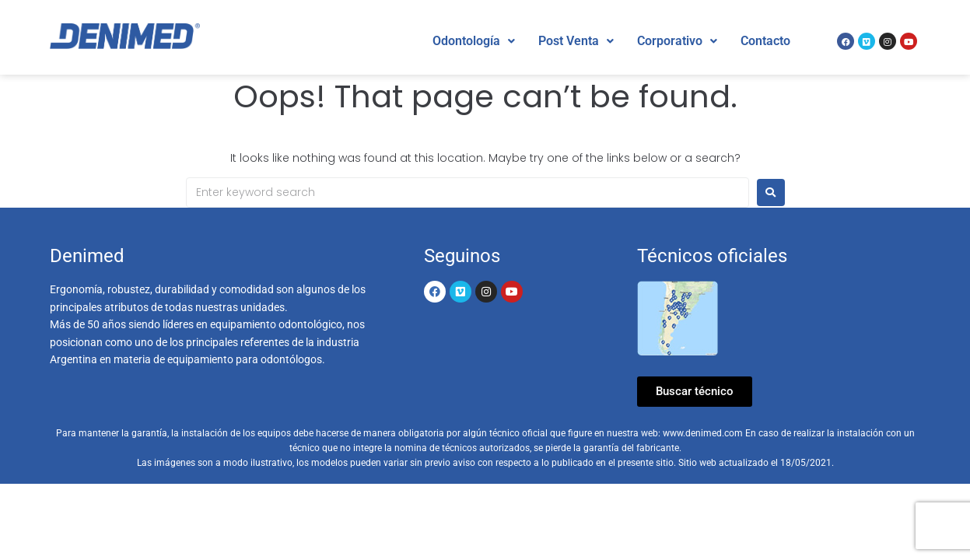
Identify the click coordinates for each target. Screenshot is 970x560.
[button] (474, 41)
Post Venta (576, 41)
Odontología (474, 41)
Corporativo (677, 41)
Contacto (765, 41)
